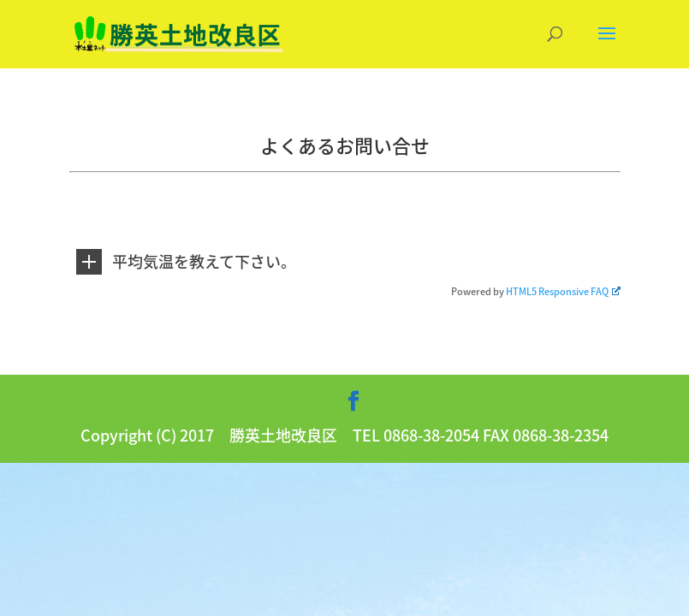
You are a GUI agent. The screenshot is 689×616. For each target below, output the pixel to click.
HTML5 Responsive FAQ (563, 291)
